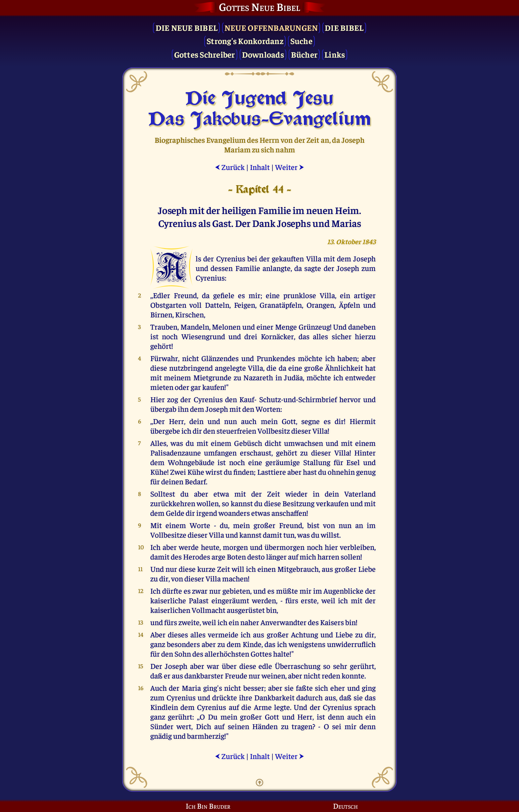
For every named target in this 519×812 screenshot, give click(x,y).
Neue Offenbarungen (271, 27)
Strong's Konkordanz (245, 41)
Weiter (290, 167)
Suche (301, 41)
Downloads (263, 54)
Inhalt (260, 167)
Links (335, 54)
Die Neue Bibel (187, 27)
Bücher (304, 54)
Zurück (230, 167)
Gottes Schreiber (205, 54)
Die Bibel (344, 27)
